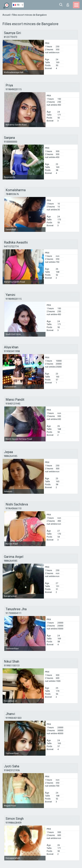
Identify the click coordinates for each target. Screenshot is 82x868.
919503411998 (12, 351)
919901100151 (12, 666)
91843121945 (13, 404)
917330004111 (14, 613)
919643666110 (14, 508)
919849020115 (14, 89)
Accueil (7, 15)
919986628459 (14, 823)
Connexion (68, 5)
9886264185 (11, 456)
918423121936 (12, 770)
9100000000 (11, 142)
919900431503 (14, 718)
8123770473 (11, 37)
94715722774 (11, 247)
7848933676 (12, 194)
